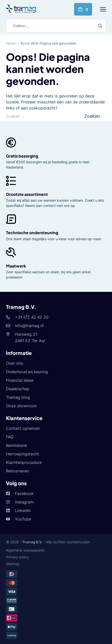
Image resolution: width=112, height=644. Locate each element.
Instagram (24, 502)
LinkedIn (23, 510)
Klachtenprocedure (24, 462)
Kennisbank (17, 445)
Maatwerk (16, 266)
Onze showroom (21, 406)
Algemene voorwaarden (25, 550)
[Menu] (103, 9)
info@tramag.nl (29, 326)
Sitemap (13, 564)
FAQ (10, 437)
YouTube (23, 519)
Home (11, 43)
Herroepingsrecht (22, 454)
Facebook (24, 493)
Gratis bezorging (22, 156)
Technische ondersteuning (32, 233)
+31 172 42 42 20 (32, 317)
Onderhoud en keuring (27, 372)
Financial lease (20, 380)
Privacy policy (17, 557)
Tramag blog (18, 397)
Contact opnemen (23, 428)
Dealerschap (18, 389)
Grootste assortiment (27, 194)
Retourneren (17, 471)
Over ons (14, 363)
